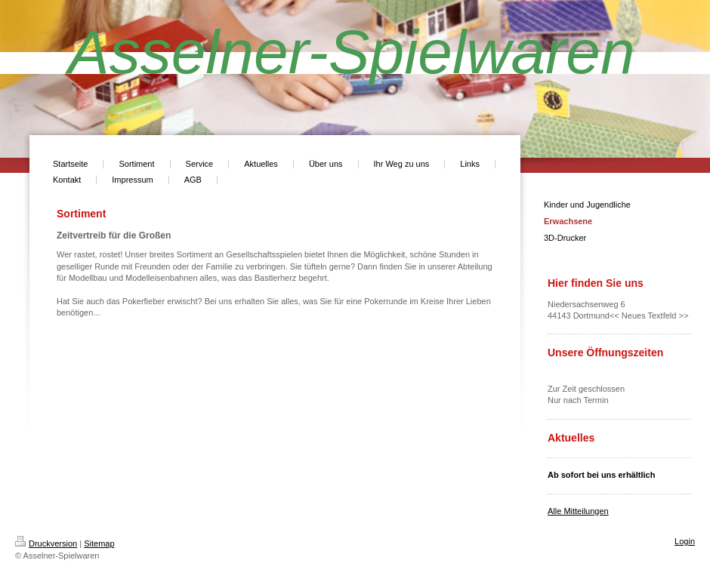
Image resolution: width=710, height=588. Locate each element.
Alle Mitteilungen (578, 511)
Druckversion (46, 543)
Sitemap (99, 543)
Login (685, 541)
